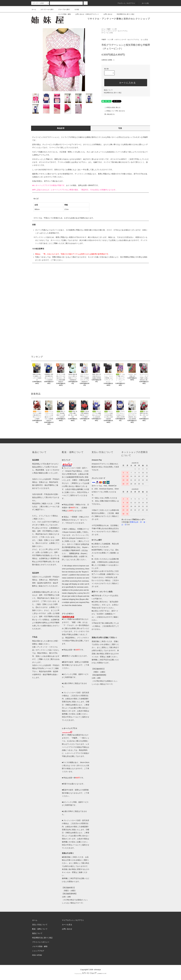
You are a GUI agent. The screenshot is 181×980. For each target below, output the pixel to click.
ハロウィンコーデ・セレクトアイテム (117, 31)
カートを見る (67, 925)
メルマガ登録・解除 (63, 14)
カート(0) (144, 3)
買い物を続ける (108, 114)
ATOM (39, 955)
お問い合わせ (106, 14)
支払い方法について (40, 925)
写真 (120, 128)
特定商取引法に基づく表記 (124, 14)
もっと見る (110, 33)
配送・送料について (40, 929)
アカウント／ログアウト (125, 3)
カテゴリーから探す (46, 9)
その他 (75, 9)
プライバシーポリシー (41, 942)
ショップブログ (38, 951)
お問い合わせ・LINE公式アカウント (86, 14)
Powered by (90, 974)
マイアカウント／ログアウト (73, 920)
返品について (108, 90)
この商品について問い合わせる (113, 111)
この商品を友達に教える (111, 107)
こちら (71, 559)
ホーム (34, 9)
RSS (34, 955)
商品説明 (61, 128)
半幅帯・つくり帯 (112, 29)
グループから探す (63, 9)
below (80, 605)
